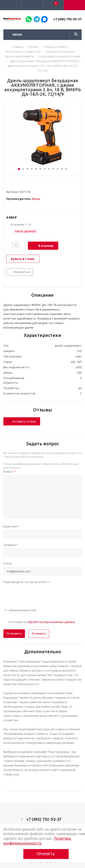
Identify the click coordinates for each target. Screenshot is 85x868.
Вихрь (36, 199)
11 (62, 169)
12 (66, 169)
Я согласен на (42, 622)
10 (58, 169)
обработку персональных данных (51, 622)
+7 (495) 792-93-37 (67, 19)
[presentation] (38, 594)
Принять (46, 854)
